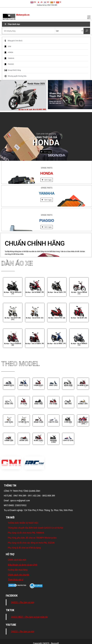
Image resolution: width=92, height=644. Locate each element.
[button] (46, 152)
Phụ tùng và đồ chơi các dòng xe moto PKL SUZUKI (31, 543)
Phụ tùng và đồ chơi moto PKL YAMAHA (26, 533)
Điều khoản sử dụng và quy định (23, 565)
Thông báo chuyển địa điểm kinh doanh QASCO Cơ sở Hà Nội (36, 528)
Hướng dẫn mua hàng (18, 570)
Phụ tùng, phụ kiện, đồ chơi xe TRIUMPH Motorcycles (32, 538)
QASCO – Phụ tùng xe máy (23, 602)
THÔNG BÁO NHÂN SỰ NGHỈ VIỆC (23, 523)
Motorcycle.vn (23, 15)
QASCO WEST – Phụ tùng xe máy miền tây (29, 617)
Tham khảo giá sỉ (16, 579)
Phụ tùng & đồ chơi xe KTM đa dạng (24, 548)
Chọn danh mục (14, 24)
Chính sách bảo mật (17, 560)
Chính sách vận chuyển (19, 575)
